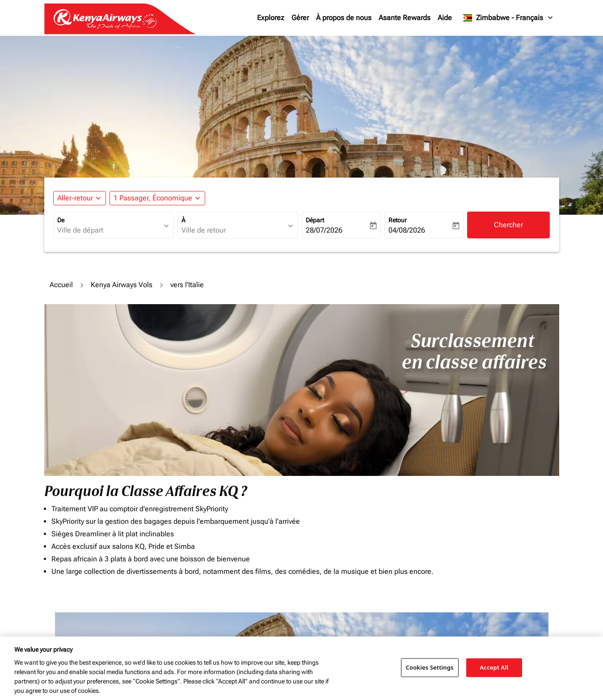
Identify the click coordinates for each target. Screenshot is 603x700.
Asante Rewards (405, 18)
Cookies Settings (430, 667)
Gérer (300, 18)
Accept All (494, 667)
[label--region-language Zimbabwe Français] (508, 18)
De (61, 220)
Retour (398, 220)
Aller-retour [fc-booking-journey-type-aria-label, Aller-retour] (75, 198)
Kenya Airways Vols (122, 285)
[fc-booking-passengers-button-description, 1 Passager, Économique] (153, 198)
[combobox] (109, 230)
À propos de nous (344, 18)
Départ (315, 220)
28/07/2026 (324, 230)
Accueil (61, 285)
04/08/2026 (407, 230)
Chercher (508, 225)
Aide (445, 18)
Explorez (271, 18)
